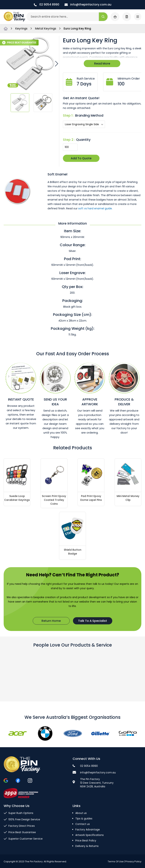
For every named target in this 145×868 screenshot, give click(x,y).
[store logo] (14, 17)
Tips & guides (84, 819)
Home (6, 29)
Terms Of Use (116, 861)
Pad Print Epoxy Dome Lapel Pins (91, 498)
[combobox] (67, 17)
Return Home (51, 621)
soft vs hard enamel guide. (95, 208)
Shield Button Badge (73, 552)
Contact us (83, 824)
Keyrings (22, 29)
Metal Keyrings (46, 29)
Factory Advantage (88, 830)
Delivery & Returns (87, 846)
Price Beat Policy (86, 841)
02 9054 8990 (47, 4)
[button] (56, 64)
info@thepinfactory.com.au (88, 4)
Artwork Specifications (90, 835)
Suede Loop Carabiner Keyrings (17, 498)
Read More (102, 64)
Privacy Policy (133, 861)
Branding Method (89, 115)
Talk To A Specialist (93, 621)
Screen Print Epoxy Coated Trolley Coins (54, 500)
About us (81, 813)
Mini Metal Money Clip (128, 498)
